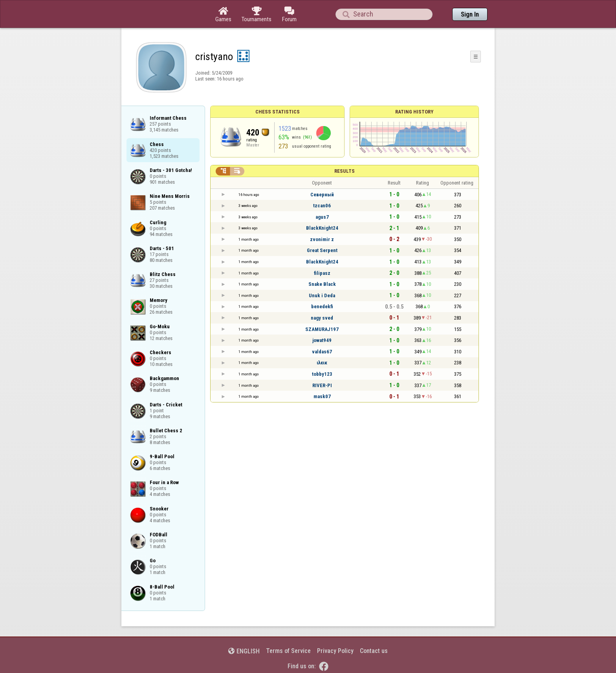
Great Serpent (322, 250)
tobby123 (322, 374)
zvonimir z (322, 239)
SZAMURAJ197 (322, 329)
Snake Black (322, 284)
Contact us (374, 651)
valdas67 (322, 352)
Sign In (470, 14)
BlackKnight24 (322, 228)
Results (345, 171)
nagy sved (322, 318)
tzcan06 (322, 206)
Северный (322, 195)
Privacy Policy (335, 651)
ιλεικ (322, 363)
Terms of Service (288, 651)
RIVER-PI (322, 385)
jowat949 (322, 340)
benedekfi (322, 306)
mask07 (322, 396)
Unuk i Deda (322, 295)
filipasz (322, 273)
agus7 (322, 217)
